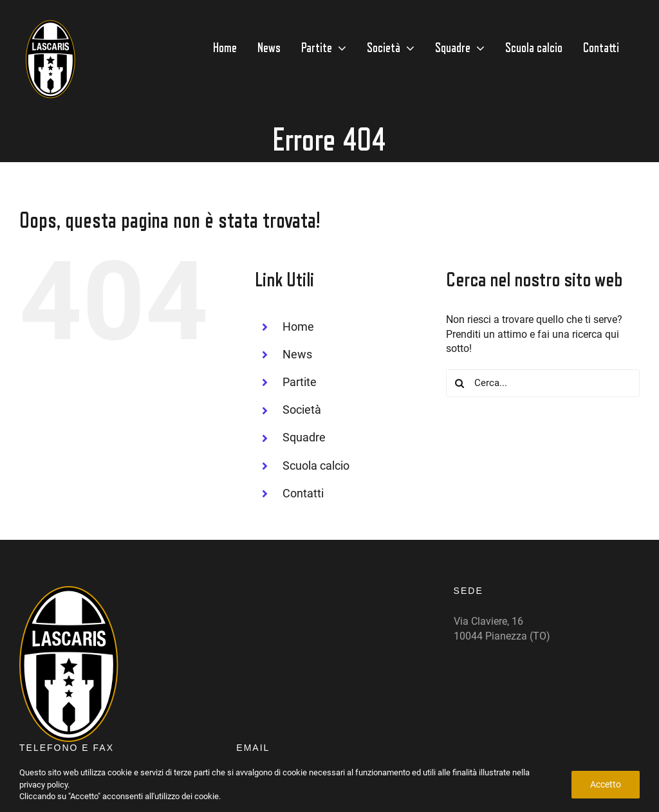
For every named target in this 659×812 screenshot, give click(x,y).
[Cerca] (460, 383)
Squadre (304, 437)
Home (298, 327)
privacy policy (43, 785)
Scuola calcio (316, 466)
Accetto (606, 784)
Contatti (303, 493)
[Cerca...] (543, 383)
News (297, 354)
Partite (300, 382)
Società (302, 410)
